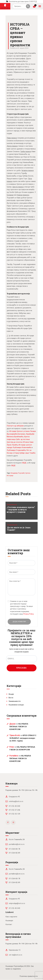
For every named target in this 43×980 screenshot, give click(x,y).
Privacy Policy (28, 614)
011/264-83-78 (14, 849)
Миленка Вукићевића (15, 437)
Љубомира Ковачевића (22, 447)
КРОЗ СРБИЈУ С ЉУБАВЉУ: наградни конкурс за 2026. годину (23, 738)
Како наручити (11, 917)
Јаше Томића (30, 453)
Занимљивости (12, 505)
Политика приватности (29, 976)
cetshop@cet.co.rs (16, 801)
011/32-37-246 (14, 810)
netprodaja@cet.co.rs (17, 903)
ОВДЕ (24, 463)
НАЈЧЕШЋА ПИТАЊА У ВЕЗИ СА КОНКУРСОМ (19, 727)
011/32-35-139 (14, 814)
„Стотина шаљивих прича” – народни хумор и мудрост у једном (21, 510)
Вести (11, 698)
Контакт (9, 924)
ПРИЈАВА (21, 668)
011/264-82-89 (14, 853)
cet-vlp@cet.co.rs (15, 955)
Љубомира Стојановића (16, 450)
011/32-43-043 (14, 806)
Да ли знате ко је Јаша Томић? (19, 529)
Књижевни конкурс (16, 705)
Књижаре (9, 921)
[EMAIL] (22, 659)
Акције (11, 694)
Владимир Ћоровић (18, 473)
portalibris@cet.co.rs (17, 844)
